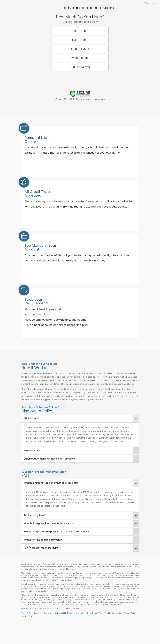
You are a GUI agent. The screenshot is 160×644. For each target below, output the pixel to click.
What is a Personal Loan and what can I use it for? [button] (51, 483)
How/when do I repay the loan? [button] (41, 548)
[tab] (80, 419)
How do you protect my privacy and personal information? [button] (56, 532)
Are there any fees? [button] (34, 515)
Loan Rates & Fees (95, 613)
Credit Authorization (113, 613)
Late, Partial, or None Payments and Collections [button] (50, 459)
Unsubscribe (27, 616)
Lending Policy (46, 613)
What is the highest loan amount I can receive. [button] (49, 523)
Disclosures (151, 3)
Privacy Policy (130, 613)
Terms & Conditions (30, 613)
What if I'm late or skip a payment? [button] (43, 540)
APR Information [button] (33, 418)
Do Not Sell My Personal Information (70, 613)
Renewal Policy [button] (32, 451)
